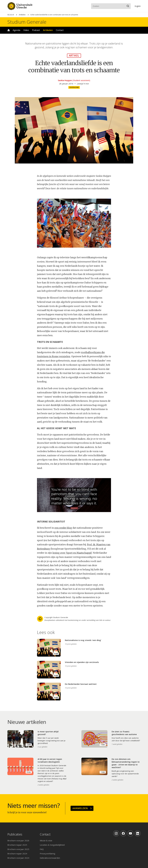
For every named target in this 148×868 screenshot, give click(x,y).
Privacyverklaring (48, 854)
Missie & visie (46, 840)
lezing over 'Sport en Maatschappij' (72, 553)
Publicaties (15, 834)
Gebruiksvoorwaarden (50, 858)
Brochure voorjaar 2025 (18, 849)
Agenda (16, 30)
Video (26, 30)
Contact (60, 30)
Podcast (36, 30)
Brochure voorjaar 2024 (18, 858)
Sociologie (74, 87)
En (138, 6)
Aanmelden (80, 808)
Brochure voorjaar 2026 (18, 840)
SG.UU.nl (11, 15)
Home (9, 30)
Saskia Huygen (65, 80)
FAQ (42, 849)
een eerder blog (63, 528)
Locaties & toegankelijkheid (52, 845)
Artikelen (22, 15)
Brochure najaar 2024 (17, 854)
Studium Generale (27, 22)
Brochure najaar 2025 (17, 845)
